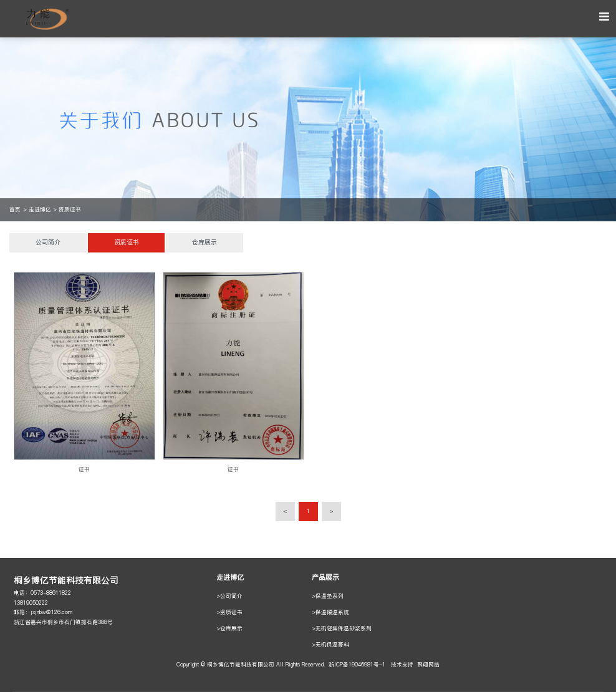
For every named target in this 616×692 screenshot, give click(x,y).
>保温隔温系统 (330, 612)
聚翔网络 (428, 665)
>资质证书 (229, 612)
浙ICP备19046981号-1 (357, 665)
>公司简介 (229, 596)
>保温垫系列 (328, 596)
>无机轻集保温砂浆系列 (342, 628)
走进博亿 (40, 209)
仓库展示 (205, 243)
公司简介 (48, 243)
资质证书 (70, 209)
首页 (15, 209)
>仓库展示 (229, 628)
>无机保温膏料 (330, 645)
